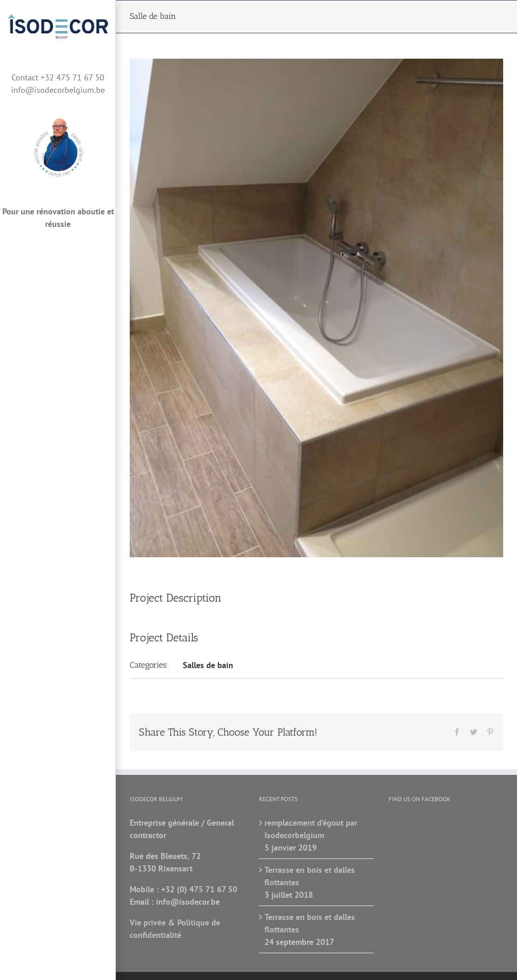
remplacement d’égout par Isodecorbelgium (311, 829)
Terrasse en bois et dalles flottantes (310, 876)
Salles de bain (208, 665)
